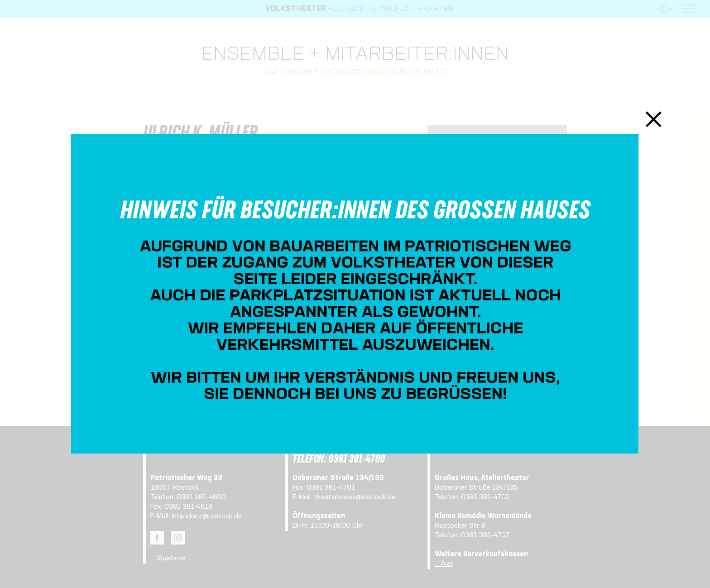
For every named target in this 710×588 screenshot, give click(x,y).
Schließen (654, 119)
